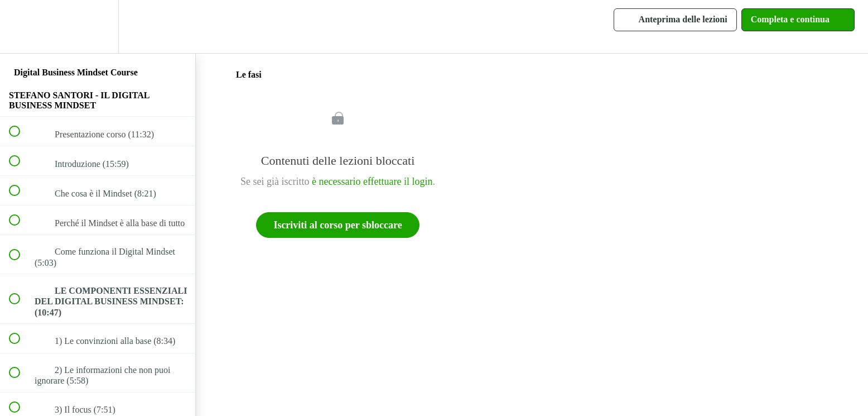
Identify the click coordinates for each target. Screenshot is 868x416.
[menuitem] (98, 27)
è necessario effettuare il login (372, 181)
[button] (21, 27)
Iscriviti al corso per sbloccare (337, 225)
